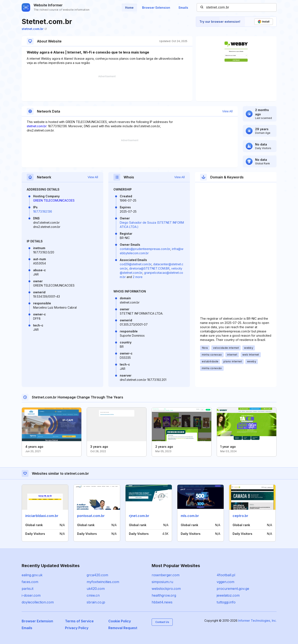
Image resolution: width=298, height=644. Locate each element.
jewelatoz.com (228, 595)
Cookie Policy (120, 621)
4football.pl (226, 575)
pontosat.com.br (91, 516)
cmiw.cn (93, 595)
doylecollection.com (38, 602)
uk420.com (96, 589)
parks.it (28, 589)
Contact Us (162, 622)
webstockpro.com (166, 589)
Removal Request (123, 628)
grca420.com (97, 575)
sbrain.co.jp (96, 602)
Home (129, 8)
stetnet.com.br (34, 29)
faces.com (30, 582)
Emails (183, 8)
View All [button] (227, 111)
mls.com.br (190, 516)
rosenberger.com (166, 575)
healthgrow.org (164, 595)
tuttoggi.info (226, 602)
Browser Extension (156, 8)
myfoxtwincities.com (103, 582)
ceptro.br (240, 516)
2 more (138, 277)
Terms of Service (79, 621)
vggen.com (225, 582)
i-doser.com (31, 595)
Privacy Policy (77, 628)
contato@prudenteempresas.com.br (145, 249)
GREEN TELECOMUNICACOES (54, 200)
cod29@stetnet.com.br (136, 264)
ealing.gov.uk (32, 575)
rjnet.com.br (139, 516)
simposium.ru (162, 582)
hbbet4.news (162, 602)
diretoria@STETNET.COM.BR (149, 268)
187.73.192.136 (43, 211)
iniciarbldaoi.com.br (42, 516)
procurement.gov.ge (233, 589)
